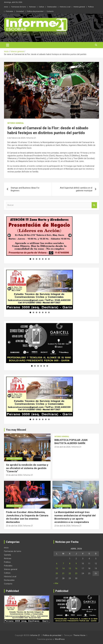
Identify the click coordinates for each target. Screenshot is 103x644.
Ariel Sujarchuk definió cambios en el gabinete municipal (76, 189)
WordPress (60, 639)
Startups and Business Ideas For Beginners (25, 189)
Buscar (94, 205)
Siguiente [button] (70, 236)
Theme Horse (79, 635)
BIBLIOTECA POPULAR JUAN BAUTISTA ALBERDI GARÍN (71, 442)
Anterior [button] (9, 236)
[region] (40, 236)
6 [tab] (46, 259)
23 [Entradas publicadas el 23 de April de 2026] (76, 573)
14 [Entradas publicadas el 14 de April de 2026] (63, 568)
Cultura (41, 7)
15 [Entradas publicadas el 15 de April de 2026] (70, 568)
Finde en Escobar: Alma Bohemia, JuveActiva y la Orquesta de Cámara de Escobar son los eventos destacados (27, 517)
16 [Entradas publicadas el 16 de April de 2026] (76, 568)
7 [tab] (49, 259)
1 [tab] (30, 259)
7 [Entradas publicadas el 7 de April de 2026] (63, 564)
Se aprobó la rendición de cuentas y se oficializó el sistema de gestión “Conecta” (27, 468)
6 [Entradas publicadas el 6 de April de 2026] (57, 564)
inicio (6, 7)
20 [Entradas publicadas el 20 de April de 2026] (57, 573)
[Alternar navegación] (8, 45)
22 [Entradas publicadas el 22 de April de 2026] (70, 573)
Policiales (9, 11)
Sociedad (20, 11)
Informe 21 (31, 138)
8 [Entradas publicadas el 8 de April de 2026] (70, 564)
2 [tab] (33, 259)
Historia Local (65, 7)
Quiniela (7, 555)
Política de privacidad (35, 11)
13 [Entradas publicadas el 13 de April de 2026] (57, 568)
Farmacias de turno (19, 7)
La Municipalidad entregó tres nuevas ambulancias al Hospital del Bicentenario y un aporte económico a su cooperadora (75, 517)
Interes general (79, 7)
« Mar (56, 583)
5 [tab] (43, 259)
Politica (91, 7)
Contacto (50, 11)
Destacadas (52, 7)
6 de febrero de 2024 (16, 138)
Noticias (32, 7)
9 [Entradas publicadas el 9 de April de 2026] (76, 564)
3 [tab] (37, 259)
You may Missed (16, 430)
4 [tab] (40, 259)
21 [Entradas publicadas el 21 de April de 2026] (63, 573)
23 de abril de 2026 (14, 475)
